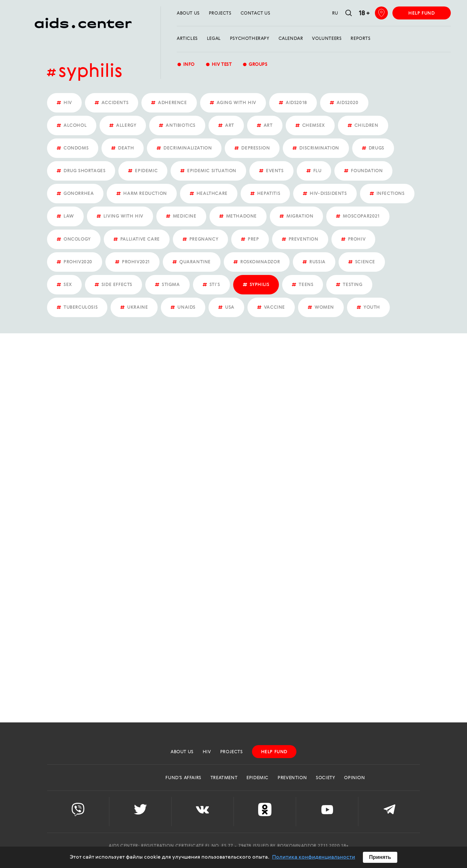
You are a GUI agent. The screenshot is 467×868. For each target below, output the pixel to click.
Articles (187, 39)
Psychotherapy (250, 39)
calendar (291, 39)
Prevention (292, 778)
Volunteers (327, 39)
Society (325, 778)
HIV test (218, 65)
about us (188, 13)
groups (255, 65)
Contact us (256, 13)
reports (360, 39)
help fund (421, 13)
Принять (380, 857)
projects (220, 13)
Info (186, 65)
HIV (207, 752)
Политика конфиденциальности (314, 857)
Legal (214, 39)
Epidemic (257, 778)
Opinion (354, 778)
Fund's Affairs (183, 778)
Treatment (224, 778)
